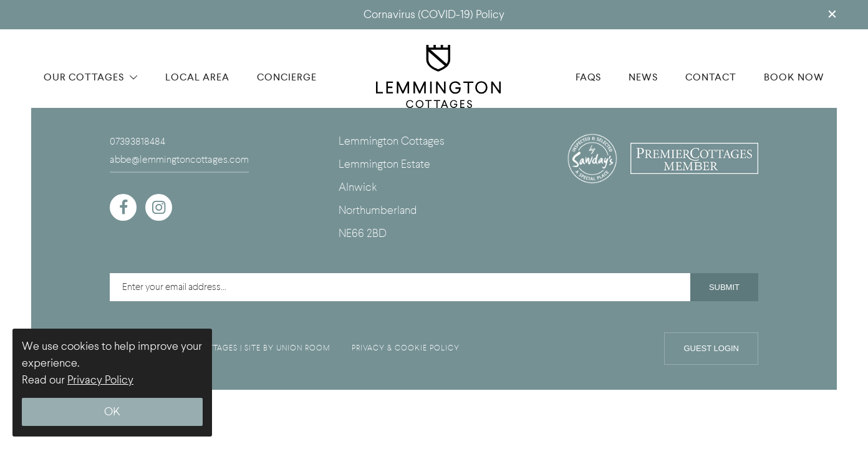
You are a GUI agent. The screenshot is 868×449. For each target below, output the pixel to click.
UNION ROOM (303, 348)
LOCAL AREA (197, 77)
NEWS (643, 77)
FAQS (588, 77)
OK (112, 412)
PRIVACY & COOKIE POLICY (406, 348)
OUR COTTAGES (91, 77)
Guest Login (711, 348)
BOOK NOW (794, 77)
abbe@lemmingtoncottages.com (179, 160)
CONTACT (711, 77)
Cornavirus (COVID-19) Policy (434, 15)
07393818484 (137, 142)
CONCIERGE (287, 77)
